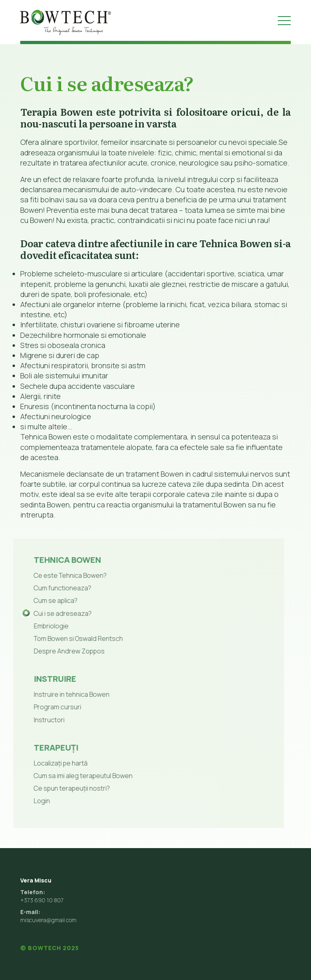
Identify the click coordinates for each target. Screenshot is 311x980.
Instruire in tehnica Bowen (56, 694)
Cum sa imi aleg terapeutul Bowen (67, 776)
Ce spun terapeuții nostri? (56, 788)
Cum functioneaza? (47, 588)
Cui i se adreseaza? (47, 613)
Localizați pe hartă (45, 763)
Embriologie (35, 626)
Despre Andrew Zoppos (53, 651)
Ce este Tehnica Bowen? (54, 575)
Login (26, 801)
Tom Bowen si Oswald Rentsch (62, 638)
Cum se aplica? (40, 600)
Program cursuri (42, 707)
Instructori (33, 720)
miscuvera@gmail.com (48, 920)
